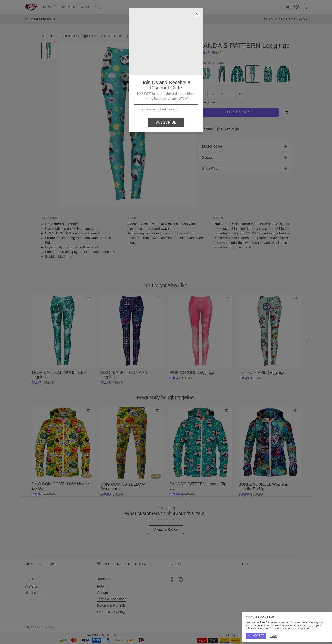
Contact (103, 593)
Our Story (32, 586)
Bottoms (64, 36)
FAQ (100, 586)
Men (85, 7)
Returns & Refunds (111, 606)
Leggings (81, 36)
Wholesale (33, 593)
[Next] (306, 339)
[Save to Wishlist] (286, 112)
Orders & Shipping (111, 612)
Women (69, 7)
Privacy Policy (297, 627)
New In (50, 7)
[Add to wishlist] (89, 299)
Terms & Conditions (112, 599)
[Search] (97, 7)
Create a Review (166, 529)
